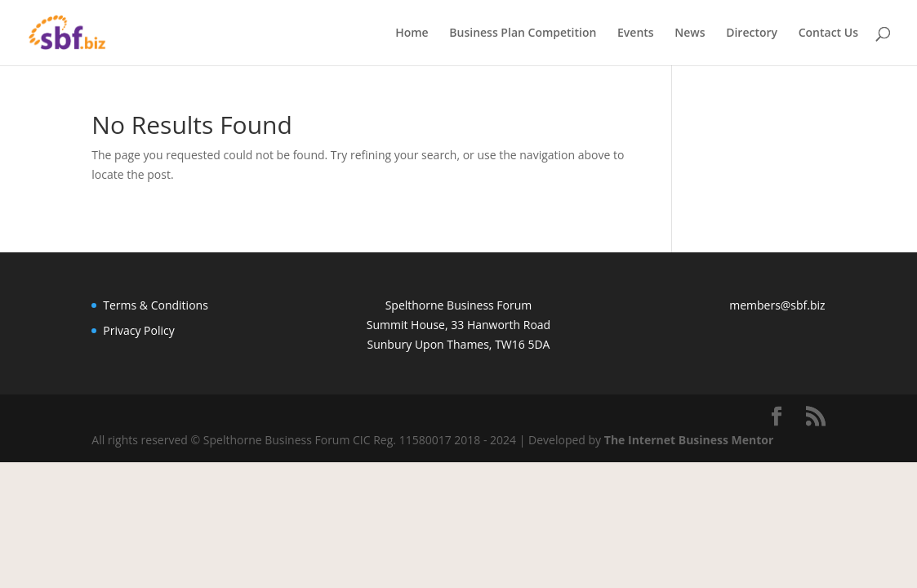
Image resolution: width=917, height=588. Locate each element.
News (690, 33)
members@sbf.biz (777, 305)
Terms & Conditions (156, 305)
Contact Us (828, 33)
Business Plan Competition (523, 33)
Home (412, 33)
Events (636, 33)
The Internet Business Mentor (689, 440)
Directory (752, 33)
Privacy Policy (138, 330)
